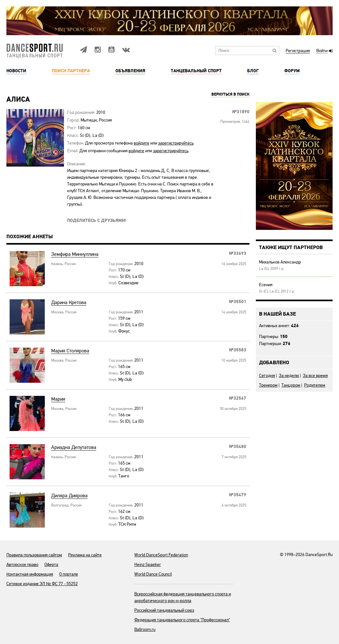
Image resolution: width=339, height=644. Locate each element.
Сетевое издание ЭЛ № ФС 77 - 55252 (42, 584)
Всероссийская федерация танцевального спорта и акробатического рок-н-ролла (183, 597)
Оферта (51, 565)
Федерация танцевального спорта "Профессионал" (182, 620)
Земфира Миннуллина (75, 254)
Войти (322, 51)
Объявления (130, 71)
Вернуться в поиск (230, 95)
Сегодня (267, 376)
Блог (253, 71)
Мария (58, 399)
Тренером (268, 385)
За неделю (289, 376)
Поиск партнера (71, 71)
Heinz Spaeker (148, 565)
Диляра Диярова (69, 496)
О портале (69, 574)
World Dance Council (153, 574)
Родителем (315, 385)
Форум (292, 71)
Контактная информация (30, 574)
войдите (142, 143)
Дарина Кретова (69, 303)
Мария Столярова (70, 351)
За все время (315, 376)
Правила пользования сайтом (34, 555)
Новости (16, 71)
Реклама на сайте (85, 555)
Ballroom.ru (145, 629)
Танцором (291, 385)
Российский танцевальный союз (164, 610)
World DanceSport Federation (161, 555)
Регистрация (298, 51)
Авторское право (22, 565)
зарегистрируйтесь (176, 143)
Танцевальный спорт (196, 71)
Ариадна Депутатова (74, 448)
